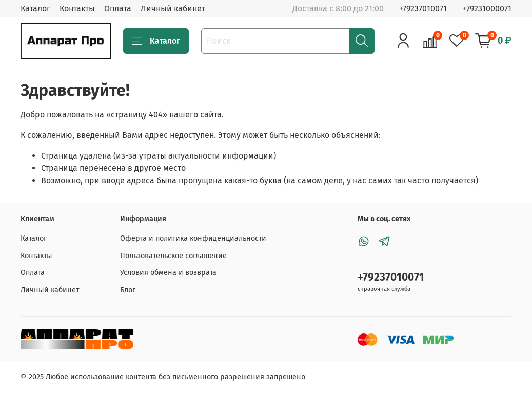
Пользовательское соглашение (173, 256)
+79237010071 (423, 8)
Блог (128, 290)
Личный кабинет (173, 8)
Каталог (35, 8)
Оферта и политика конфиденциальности (193, 238)
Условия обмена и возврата (168, 273)
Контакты (77, 8)
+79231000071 (487, 8)
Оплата (118, 8)
